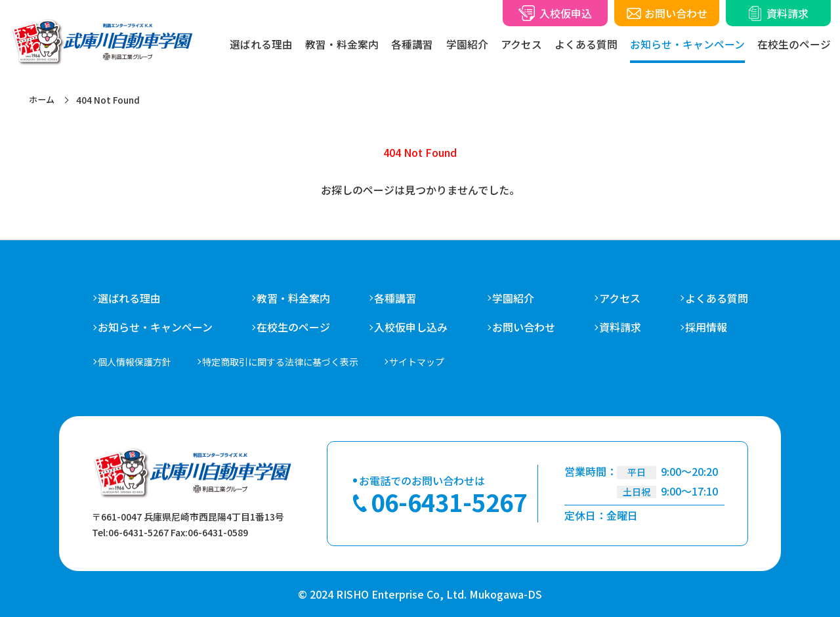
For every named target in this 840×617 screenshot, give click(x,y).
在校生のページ (794, 44)
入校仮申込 (566, 13)
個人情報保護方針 (135, 362)
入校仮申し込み (411, 327)
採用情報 (706, 327)
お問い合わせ (676, 13)
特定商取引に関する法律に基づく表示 (280, 362)
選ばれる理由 (261, 44)
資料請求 (787, 13)
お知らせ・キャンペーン (687, 44)
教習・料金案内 (293, 298)
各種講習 (395, 298)
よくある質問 (586, 44)
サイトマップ (417, 362)
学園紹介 (513, 298)
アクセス (620, 298)
